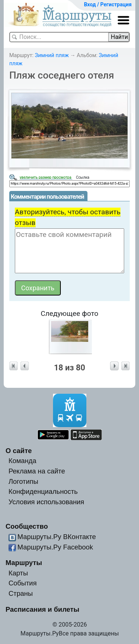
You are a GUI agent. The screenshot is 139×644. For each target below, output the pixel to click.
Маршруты (24, 563)
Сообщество (27, 526)
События (23, 583)
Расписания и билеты (42, 609)
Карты (18, 573)
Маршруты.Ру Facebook (55, 547)
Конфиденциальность (43, 491)
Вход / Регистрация (108, 4)
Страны (21, 593)
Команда (22, 461)
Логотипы (23, 481)
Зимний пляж (52, 55)
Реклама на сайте (37, 471)
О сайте (19, 451)
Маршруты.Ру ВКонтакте (57, 537)
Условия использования (46, 502)
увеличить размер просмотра (46, 177)
